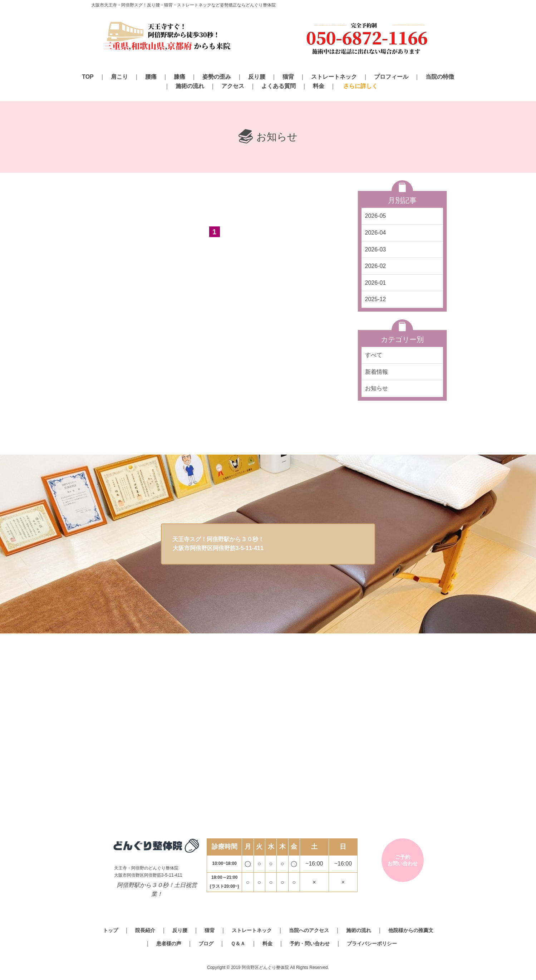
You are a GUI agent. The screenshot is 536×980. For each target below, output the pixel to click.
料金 (319, 86)
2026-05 (376, 216)
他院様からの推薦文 (411, 930)
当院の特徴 (440, 77)
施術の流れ (190, 86)
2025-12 (376, 299)
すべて (374, 355)
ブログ (206, 944)
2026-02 (376, 266)
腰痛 (151, 77)
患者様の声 (169, 944)
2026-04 (376, 233)
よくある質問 (279, 86)
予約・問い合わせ (310, 944)
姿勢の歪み (217, 77)
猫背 (288, 77)
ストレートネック (334, 77)
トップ (110, 930)
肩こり (119, 77)
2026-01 (376, 283)
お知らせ (377, 388)
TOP (88, 77)
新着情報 (377, 372)
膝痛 (180, 77)
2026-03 (376, 249)
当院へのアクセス (309, 930)
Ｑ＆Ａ (238, 944)
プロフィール (391, 77)
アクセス (233, 86)
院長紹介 (145, 930)
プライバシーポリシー (372, 944)
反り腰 (257, 77)
